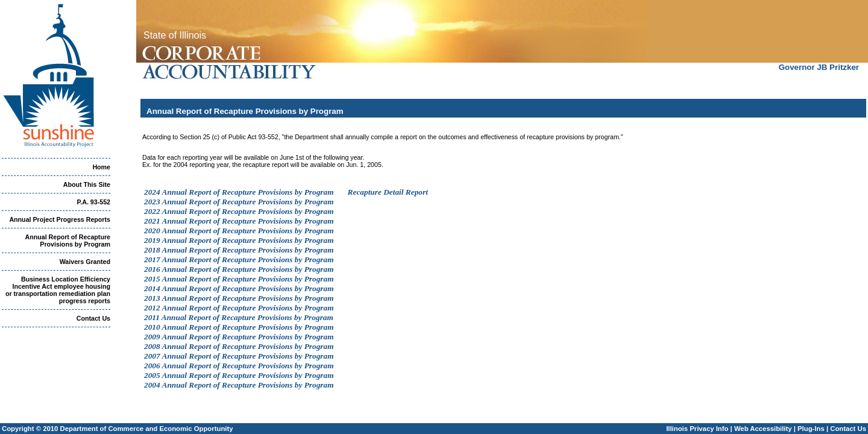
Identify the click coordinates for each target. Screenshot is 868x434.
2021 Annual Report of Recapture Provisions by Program (239, 221)
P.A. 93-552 (94, 202)
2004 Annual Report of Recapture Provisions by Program (239, 385)
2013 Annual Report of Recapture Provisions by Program (239, 298)
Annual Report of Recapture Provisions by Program (68, 241)
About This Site (87, 184)
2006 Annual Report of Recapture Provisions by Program (239, 366)
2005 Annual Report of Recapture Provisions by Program (239, 375)
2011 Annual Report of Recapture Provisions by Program (239, 317)
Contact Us (93, 318)
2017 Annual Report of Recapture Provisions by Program (239, 259)
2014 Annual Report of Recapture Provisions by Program (239, 288)
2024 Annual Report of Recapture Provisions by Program (239, 192)
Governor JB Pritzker (819, 67)
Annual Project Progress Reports (60, 219)
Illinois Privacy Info (697, 429)
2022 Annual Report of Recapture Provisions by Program (239, 211)
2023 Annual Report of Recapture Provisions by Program (239, 202)
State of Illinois (175, 35)
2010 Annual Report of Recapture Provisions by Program (239, 327)
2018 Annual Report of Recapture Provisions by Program (239, 250)
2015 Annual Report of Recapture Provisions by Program (239, 279)
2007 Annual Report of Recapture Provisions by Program (239, 356)
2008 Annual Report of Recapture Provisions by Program (239, 346)
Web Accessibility (763, 429)
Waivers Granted (85, 262)
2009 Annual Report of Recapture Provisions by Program (239, 337)
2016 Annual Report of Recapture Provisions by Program (239, 269)
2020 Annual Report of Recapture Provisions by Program (239, 231)
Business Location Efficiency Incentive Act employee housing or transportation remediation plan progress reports (58, 290)
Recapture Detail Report (388, 192)
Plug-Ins (811, 429)
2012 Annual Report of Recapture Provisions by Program (239, 308)
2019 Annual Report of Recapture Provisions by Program (239, 240)
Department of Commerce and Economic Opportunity (147, 429)
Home (101, 167)
